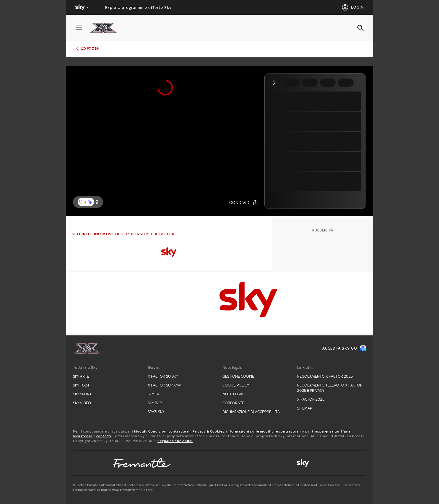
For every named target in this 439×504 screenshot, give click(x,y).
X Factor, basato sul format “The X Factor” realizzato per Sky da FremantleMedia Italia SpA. (143, 485)
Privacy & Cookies (209, 431)
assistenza (83, 436)
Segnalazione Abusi (175, 441)
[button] (90, 202)
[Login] (353, 7)
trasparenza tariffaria (331, 431)
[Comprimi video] (275, 83)
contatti (104, 436)
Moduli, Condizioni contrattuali (162, 431)
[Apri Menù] (82, 28)
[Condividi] (244, 202)
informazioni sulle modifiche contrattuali (264, 431)
